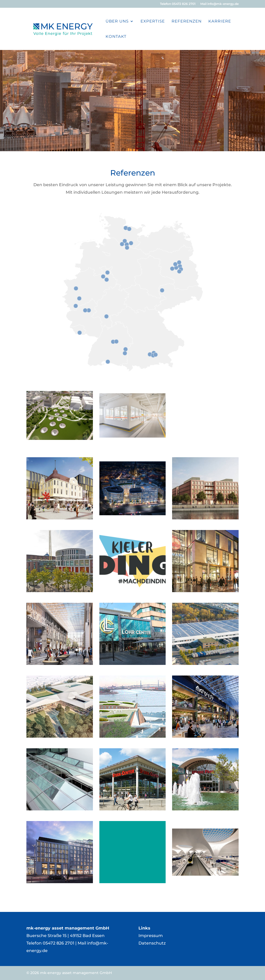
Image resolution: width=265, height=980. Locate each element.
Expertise (153, 21)
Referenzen (187, 21)
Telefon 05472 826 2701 (178, 4)
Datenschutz (152, 943)
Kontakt (116, 37)
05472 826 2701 (58, 943)
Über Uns (117, 21)
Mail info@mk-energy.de (219, 4)
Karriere (220, 21)
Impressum (151, 936)
